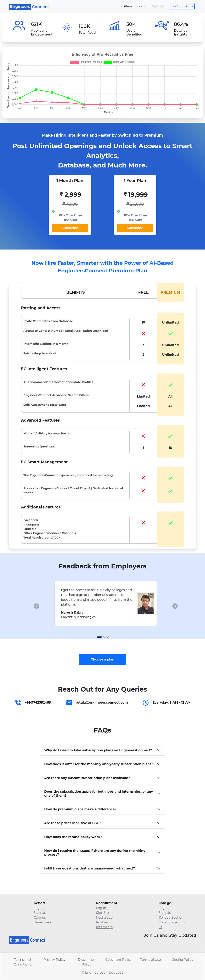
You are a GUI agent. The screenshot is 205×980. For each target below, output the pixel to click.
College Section (171, 918)
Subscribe (70, 228)
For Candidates (182, 6)
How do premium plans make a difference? (80, 809)
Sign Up (159, 6)
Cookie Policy (183, 960)
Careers (40, 918)
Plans (128, 6)
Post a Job (104, 918)
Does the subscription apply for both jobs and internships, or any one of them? (99, 793)
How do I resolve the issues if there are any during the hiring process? (95, 853)
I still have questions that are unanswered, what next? (90, 868)
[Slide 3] (108, 637)
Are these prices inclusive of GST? (72, 823)
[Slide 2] (104, 637)
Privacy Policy (55, 960)
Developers (43, 922)
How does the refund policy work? (73, 837)
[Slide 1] (99, 637)
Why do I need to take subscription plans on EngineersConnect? (98, 750)
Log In (142, 6)
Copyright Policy (119, 960)
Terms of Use (150, 960)
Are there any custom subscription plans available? (87, 778)
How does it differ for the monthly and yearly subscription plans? (99, 764)
